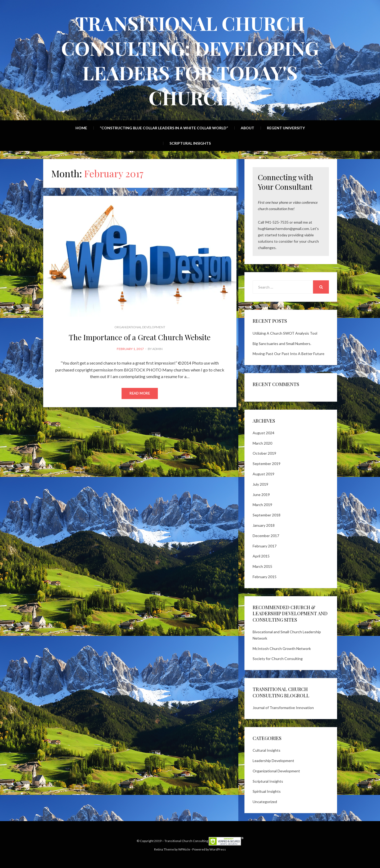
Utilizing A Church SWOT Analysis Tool (285, 333)
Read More (140, 393)
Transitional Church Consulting (186, 841)
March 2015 (262, 566)
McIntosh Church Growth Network (282, 648)
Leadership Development (273, 761)
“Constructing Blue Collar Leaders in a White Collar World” (164, 128)
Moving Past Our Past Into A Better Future (289, 354)
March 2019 (262, 505)
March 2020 (262, 443)
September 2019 (267, 464)
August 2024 (263, 433)
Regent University (286, 128)
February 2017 (265, 546)
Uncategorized (265, 802)
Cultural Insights (267, 750)
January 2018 (264, 525)
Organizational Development (140, 327)
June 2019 (261, 495)
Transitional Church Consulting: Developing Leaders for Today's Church (190, 60)
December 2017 (266, 536)
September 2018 (267, 515)
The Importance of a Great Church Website (140, 337)
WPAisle (184, 849)
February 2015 (265, 577)
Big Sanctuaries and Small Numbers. (282, 344)
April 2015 (261, 556)
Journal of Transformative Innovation (283, 708)
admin (157, 349)
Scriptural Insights (190, 143)
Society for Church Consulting (278, 659)
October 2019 (264, 453)
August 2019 (263, 474)
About (247, 128)
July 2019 (260, 484)
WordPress (218, 849)
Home (81, 128)
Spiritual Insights (267, 791)
